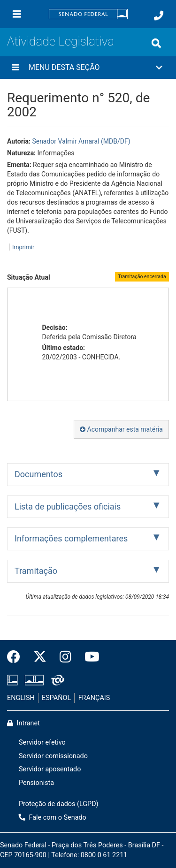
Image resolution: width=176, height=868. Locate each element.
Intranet (23, 723)
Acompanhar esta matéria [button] (121, 429)
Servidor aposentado (50, 769)
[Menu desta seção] (15, 68)
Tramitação (36, 571)
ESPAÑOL (56, 698)
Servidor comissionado (53, 756)
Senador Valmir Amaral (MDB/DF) (81, 141)
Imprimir (23, 247)
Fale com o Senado (53, 818)
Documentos (38, 474)
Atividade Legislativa (61, 41)
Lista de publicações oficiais (68, 506)
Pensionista (36, 783)
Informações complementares (71, 538)
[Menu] (17, 14)
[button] (88, 68)
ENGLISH (21, 698)
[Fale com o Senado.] (159, 15)
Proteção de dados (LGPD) (59, 804)
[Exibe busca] (156, 43)
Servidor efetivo (42, 742)
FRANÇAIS (94, 698)
